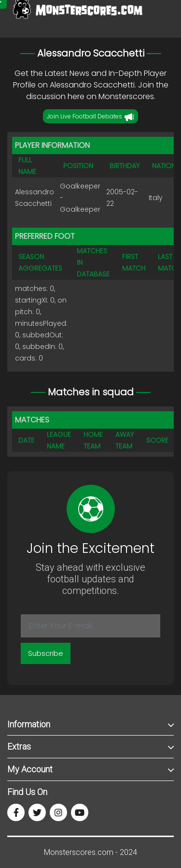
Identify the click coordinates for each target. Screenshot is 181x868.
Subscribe (46, 653)
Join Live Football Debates (90, 117)
